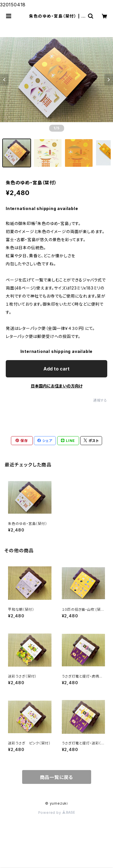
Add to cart (56, 369)
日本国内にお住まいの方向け (57, 386)
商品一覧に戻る (57, 777)
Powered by (57, 813)
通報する (100, 400)
